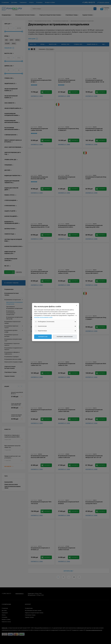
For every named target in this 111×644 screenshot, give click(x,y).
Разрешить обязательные (65, 337)
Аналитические (42, 326)
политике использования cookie (43, 317)
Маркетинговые (42, 331)
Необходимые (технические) (46, 322)
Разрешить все (43, 337)
